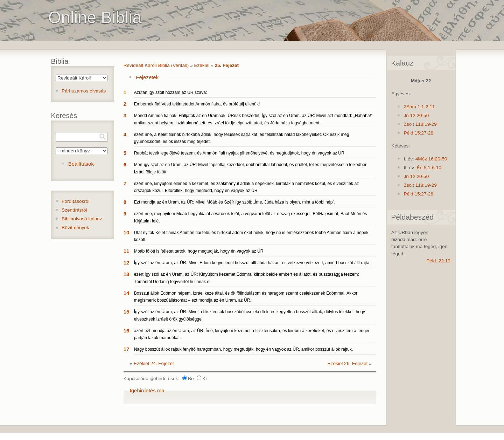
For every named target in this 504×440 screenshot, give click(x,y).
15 (127, 312)
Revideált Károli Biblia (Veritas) (156, 65)
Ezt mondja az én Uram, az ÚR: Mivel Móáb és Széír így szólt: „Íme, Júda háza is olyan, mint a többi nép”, (235, 202)
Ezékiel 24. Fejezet (154, 363)
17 (127, 349)
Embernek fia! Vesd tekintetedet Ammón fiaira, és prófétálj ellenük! (197, 104)
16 (127, 331)
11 (127, 251)
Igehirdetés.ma (147, 390)
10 (127, 232)
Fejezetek (147, 77)
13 (127, 274)
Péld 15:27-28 (418, 133)
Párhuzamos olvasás (84, 91)
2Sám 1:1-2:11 (419, 107)
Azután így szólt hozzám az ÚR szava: (171, 92)
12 (127, 263)
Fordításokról (75, 201)
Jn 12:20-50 (416, 115)
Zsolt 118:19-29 (420, 124)
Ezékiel (202, 65)
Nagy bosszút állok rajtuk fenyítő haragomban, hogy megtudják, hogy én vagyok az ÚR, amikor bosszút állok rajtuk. (244, 349)
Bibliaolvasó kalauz (82, 219)
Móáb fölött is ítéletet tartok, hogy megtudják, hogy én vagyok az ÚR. (199, 251)
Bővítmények (75, 228)
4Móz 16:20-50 (431, 159)
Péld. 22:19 (438, 261)
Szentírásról (74, 210)
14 (127, 293)
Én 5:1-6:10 (429, 168)
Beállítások (81, 164)
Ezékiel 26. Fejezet (348, 363)
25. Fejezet (227, 65)
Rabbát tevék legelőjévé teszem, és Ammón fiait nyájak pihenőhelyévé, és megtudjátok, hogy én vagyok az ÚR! (240, 153)
